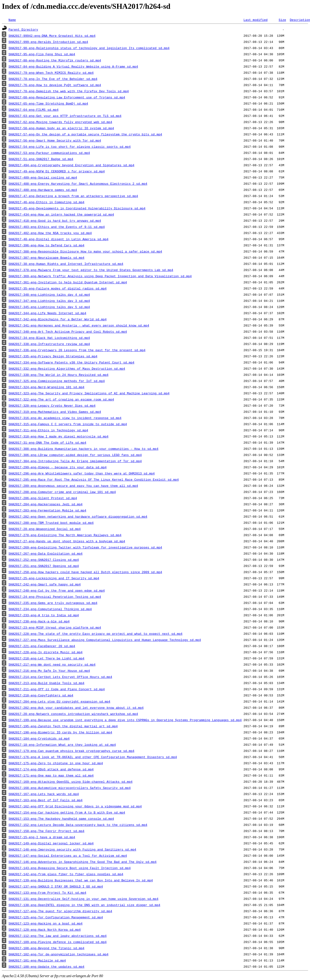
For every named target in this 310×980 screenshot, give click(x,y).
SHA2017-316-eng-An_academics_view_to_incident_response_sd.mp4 (65, 418)
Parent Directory (23, 29)
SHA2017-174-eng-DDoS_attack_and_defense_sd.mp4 (51, 769)
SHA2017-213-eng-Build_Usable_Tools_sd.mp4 (46, 683)
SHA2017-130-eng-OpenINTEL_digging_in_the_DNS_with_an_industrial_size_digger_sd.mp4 (84, 905)
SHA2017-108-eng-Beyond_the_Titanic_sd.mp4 (46, 948)
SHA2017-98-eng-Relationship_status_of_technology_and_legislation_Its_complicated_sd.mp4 (89, 48)
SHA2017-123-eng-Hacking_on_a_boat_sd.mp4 (46, 923)
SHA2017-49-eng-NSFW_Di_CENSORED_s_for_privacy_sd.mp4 (57, 171)
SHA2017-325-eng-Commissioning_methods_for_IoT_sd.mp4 (57, 381)
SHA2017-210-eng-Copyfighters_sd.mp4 (41, 695)
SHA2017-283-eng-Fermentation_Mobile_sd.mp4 (47, 510)
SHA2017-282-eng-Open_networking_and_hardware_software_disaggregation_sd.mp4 (78, 516)
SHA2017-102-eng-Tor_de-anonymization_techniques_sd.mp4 (58, 954)
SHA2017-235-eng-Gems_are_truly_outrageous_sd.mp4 (53, 603)
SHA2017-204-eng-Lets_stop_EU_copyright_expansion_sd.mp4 (59, 701)
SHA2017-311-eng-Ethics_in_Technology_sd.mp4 (48, 430)
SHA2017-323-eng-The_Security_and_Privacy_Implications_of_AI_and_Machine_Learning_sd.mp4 (89, 393)
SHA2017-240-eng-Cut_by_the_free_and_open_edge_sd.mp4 (57, 590)
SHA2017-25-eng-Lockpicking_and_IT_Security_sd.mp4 (54, 578)
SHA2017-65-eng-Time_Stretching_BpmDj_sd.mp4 (48, 103)
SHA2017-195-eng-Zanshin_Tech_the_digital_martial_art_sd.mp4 (63, 726)
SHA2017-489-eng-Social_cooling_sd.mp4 (43, 177)
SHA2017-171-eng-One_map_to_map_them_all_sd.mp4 (51, 775)
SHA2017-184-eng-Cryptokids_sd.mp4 (39, 738)
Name (12, 20)
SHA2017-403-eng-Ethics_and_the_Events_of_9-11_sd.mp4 (57, 227)
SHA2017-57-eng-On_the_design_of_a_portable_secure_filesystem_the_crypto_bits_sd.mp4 (85, 134)
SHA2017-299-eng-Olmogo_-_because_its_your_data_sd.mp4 (58, 467)
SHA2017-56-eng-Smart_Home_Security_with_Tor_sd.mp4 (55, 140)
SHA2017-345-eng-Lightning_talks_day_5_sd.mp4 (49, 307)
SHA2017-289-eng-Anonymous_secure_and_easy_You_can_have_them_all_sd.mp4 (73, 486)
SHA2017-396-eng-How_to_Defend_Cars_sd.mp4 (46, 245)
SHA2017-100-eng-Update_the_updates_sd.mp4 (46, 966)
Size (282, 20)
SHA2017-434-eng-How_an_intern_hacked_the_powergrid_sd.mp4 (61, 214)
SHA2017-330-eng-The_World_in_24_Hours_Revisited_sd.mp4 (58, 375)
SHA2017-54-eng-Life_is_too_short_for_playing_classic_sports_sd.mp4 (70, 147)
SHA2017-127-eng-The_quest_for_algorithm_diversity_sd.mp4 (60, 911)
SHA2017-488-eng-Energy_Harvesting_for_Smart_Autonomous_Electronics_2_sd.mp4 (78, 184)
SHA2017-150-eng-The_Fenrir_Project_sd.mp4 (46, 831)
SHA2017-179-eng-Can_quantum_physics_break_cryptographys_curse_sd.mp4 (71, 751)
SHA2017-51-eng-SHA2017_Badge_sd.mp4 (41, 159)
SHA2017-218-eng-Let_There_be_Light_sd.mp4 (46, 658)
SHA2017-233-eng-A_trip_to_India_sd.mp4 (44, 615)
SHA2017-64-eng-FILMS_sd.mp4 (34, 110)
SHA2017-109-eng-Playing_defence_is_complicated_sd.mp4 (58, 942)
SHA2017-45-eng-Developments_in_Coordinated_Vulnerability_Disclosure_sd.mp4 (77, 208)
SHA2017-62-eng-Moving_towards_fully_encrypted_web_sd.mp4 (60, 122)
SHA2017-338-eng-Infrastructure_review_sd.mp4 (49, 344)
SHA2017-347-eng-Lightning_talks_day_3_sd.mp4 (49, 301)
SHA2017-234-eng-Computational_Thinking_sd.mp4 (50, 609)
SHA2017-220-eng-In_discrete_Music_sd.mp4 (46, 652)
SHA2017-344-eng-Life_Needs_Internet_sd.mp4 (47, 313)
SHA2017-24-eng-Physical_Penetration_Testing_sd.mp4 (55, 597)
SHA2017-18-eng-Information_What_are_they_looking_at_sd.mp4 (62, 745)
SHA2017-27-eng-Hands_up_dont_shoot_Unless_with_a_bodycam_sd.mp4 (67, 541)
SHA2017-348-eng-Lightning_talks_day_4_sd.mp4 (49, 294)
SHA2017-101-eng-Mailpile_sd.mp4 (37, 960)
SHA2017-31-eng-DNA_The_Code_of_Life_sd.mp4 (47, 442)
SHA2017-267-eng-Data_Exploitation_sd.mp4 (46, 553)
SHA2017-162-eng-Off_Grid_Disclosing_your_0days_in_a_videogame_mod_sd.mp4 (75, 806)
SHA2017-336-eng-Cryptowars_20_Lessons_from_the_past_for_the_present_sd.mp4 (77, 350)
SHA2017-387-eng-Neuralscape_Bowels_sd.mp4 (46, 258)
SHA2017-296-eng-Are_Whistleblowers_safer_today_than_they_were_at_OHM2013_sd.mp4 (82, 473)
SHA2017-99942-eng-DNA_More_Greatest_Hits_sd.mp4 (52, 36)
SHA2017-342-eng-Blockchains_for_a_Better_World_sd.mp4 (58, 319)
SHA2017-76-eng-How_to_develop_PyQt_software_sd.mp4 (55, 85)
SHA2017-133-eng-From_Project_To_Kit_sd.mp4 (47, 893)
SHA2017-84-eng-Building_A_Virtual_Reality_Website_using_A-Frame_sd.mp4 (73, 66)
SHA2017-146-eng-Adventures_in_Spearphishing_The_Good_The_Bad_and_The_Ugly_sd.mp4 (83, 862)
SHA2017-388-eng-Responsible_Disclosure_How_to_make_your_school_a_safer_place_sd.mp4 (85, 251)
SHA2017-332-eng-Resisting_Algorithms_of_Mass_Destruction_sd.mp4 (67, 368)
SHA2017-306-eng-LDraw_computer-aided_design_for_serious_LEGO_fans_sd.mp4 (75, 455)
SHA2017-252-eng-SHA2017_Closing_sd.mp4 (44, 560)
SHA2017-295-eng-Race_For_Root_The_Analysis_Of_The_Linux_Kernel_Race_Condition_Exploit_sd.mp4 (94, 479)
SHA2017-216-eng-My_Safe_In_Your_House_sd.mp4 (49, 671)
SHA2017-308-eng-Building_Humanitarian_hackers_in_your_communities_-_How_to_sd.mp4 (83, 449)
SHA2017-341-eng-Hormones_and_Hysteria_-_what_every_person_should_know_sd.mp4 (79, 325)
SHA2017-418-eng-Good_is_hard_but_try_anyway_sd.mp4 (55, 221)
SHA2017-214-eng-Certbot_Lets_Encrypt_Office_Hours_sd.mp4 (60, 677)
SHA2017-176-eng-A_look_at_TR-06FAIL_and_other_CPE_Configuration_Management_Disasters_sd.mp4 (93, 757)
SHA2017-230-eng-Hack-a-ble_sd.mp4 (39, 621)
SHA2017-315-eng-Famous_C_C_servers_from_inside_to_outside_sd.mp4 (68, 424)
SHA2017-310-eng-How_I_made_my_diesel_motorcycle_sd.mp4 (58, 436)
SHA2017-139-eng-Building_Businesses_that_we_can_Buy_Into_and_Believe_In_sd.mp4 (81, 880)
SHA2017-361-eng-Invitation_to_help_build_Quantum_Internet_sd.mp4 (68, 282)
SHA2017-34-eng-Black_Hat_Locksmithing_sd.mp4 (49, 338)
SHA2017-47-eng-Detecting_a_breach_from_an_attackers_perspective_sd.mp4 (73, 196)
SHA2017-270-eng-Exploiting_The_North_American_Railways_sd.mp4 (65, 535)
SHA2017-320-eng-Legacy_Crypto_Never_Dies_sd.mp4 (52, 405)
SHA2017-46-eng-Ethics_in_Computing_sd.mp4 (46, 202)
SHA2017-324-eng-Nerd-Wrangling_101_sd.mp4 (46, 387)
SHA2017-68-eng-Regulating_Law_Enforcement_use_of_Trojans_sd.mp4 (67, 97)
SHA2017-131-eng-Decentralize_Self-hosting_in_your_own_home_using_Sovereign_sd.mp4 (83, 899)
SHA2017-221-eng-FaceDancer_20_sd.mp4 (42, 646)
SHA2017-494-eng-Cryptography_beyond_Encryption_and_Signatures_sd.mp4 (71, 165)
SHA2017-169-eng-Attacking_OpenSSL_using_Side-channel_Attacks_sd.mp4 (71, 782)
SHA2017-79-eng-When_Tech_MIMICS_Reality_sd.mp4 (51, 73)
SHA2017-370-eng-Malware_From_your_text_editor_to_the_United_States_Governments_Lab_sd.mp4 (91, 270)
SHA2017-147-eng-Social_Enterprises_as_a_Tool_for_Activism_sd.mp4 (68, 856)
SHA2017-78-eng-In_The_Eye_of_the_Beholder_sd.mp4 (53, 79)
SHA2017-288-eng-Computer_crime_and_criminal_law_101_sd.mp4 (62, 492)
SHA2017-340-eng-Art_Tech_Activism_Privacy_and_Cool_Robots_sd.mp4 (68, 331)
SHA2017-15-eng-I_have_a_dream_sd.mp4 (42, 837)
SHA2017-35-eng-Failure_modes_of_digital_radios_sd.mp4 (58, 288)
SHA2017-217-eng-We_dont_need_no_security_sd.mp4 (52, 664)
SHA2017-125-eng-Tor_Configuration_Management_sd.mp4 (56, 917)
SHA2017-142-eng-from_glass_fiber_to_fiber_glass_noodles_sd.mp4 (66, 874)
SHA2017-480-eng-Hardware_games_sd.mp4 (43, 190)
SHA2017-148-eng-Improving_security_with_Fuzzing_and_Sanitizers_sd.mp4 (72, 849)
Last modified (255, 20)
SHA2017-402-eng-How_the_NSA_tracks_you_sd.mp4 (50, 233)
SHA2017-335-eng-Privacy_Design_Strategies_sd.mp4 (53, 356)
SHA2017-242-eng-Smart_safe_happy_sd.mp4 (45, 584)
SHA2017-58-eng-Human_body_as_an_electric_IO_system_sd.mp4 (61, 128)
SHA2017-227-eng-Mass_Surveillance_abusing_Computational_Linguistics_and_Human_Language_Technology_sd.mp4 (105, 640)
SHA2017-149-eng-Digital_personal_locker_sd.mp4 (51, 843)
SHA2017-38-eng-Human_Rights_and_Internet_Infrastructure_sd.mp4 (66, 264)
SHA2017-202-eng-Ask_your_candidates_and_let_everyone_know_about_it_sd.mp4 (76, 708)
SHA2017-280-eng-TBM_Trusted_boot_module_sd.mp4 (51, 523)
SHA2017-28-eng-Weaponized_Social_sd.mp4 (45, 529)
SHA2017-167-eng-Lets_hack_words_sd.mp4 (44, 794)
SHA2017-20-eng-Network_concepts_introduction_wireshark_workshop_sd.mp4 (73, 714)
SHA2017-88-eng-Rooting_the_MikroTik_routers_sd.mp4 (55, 60)
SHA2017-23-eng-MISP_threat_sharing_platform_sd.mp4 (55, 627)
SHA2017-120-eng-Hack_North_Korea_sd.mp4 (45, 929)
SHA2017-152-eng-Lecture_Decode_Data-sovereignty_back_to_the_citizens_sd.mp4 (78, 825)
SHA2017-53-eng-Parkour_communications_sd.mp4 (49, 153)
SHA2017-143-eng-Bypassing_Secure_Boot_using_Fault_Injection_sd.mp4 (70, 868)
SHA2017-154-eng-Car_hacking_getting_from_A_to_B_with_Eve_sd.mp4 (67, 812)
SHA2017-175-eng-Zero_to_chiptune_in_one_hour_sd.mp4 (56, 763)
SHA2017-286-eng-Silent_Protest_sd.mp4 (43, 498)
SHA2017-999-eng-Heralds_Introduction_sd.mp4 (48, 42)
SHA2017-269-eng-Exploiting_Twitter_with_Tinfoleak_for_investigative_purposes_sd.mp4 (85, 547)
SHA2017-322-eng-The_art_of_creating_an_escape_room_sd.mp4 (61, 399)
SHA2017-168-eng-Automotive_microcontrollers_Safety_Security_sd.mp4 (70, 788)
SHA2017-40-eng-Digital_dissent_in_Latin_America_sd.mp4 (58, 239)
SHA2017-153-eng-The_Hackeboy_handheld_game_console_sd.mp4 (61, 819)
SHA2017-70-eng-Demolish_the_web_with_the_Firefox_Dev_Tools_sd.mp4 (69, 91)
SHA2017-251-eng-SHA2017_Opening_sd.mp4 (44, 566)
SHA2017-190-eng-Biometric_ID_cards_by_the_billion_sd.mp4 (60, 732)
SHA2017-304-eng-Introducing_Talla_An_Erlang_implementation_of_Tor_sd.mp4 (75, 461)
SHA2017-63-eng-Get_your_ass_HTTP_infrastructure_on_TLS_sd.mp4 (65, 116)
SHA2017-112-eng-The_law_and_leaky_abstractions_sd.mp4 (58, 936)
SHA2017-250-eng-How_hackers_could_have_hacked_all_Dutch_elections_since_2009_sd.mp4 (85, 572)
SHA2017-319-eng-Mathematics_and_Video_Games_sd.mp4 (55, 412)
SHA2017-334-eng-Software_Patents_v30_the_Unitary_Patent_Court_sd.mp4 (71, 362)
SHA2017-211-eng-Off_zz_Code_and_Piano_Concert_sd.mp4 (57, 689)
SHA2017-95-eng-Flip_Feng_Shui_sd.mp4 (42, 54)
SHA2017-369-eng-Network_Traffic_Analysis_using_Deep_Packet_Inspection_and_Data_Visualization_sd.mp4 (100, 276)
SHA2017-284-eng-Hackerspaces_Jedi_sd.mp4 (46, 504)
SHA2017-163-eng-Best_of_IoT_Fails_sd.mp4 (46, 800)
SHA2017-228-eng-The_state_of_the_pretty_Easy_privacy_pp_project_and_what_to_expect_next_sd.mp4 (95, 634)
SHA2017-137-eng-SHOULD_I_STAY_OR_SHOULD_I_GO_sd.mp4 (56, 886)
